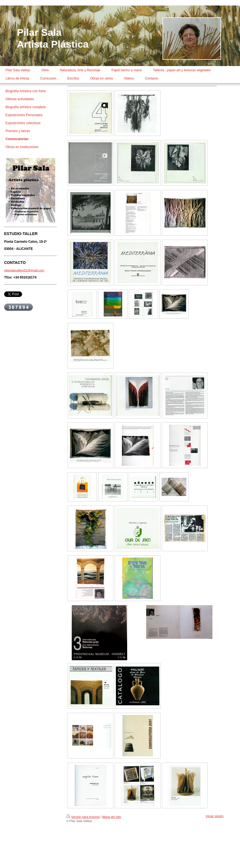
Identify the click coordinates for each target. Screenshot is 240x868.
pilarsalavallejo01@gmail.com (24, 270)
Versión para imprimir (83, 817)
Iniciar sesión (215, 816)
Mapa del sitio (112, 817)
